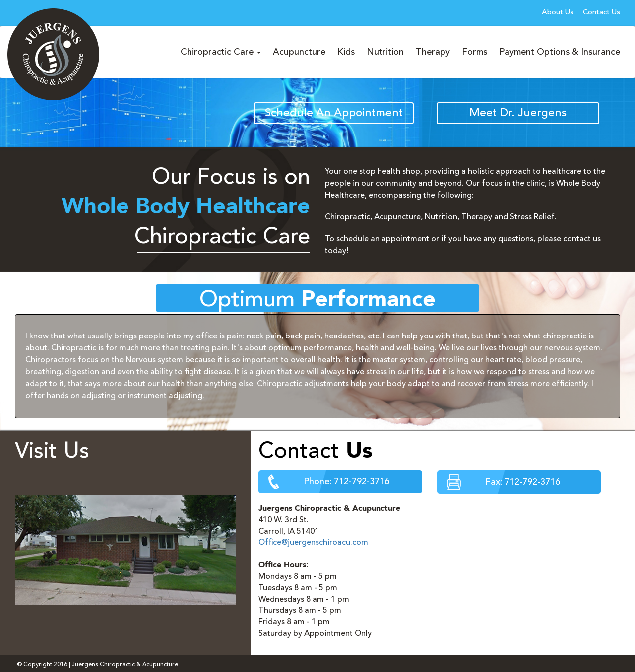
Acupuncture (299, 52)
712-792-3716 (362, 482)
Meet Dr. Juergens (518, 113)
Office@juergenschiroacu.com (313, 543)
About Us (558, 13)
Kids (346, 52)
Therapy (433, 52)
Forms (475, 52)
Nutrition (385, 52)
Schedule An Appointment (334, 113)
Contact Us (602, 13)
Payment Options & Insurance (560, 52)
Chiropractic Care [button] (221, 52)
